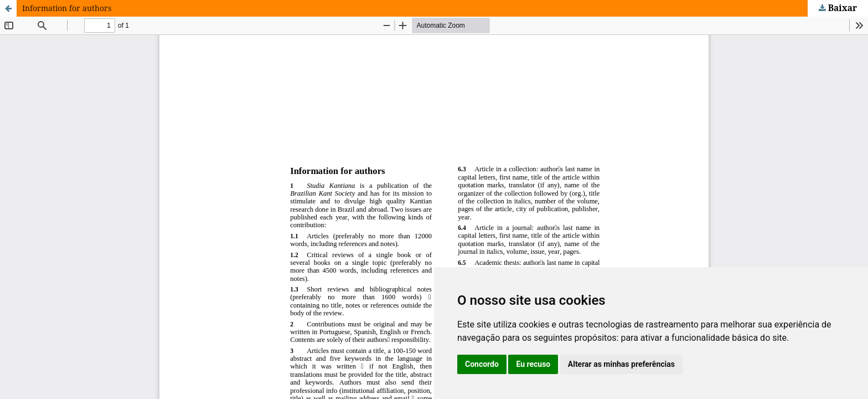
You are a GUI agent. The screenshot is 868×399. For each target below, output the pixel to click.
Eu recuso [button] (533, 364)
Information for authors (67, 8)
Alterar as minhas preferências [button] (621, 364)
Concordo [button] (482, 364)
